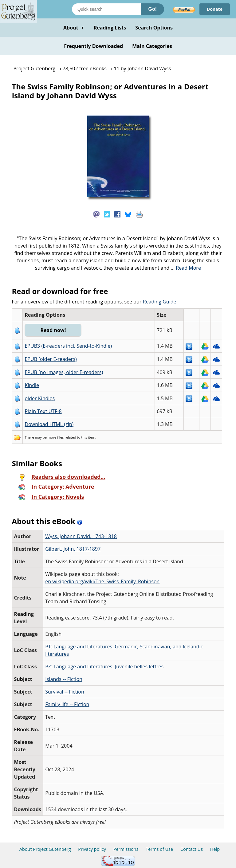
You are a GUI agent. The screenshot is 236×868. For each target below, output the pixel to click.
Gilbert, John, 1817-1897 (73, 549)
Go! (152, 9)
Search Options (154, 28)
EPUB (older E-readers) (51, 359)
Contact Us (192, 849)
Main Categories (152, 46)
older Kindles (40, 398)
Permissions (126, 849)
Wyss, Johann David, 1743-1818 (81, 536)
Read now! (53, 330)
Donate (215, 9)
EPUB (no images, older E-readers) (64, 372)
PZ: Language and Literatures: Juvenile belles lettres (104, 667)
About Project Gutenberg (45, 849)
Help (215, 849)
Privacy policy (92, 849)
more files (56, 437)
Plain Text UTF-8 (43, 411)
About (74, 28)
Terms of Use (159, 849)
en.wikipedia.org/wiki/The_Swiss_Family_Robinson (102, 581)
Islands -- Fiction (64, 679)
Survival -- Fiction (65, 692)
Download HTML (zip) (49, 424)
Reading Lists (110, 28)
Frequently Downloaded (93, 46)
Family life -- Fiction (67, 704)
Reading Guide (160, 302)
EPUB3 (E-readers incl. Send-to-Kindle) (68, 346)
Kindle (32, 385)
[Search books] (106, 9)
